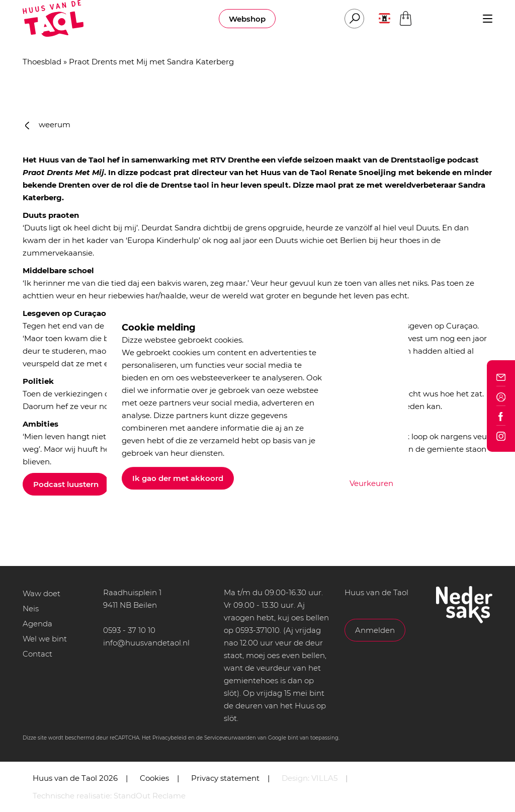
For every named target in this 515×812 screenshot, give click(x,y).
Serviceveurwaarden (230, 738)
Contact (37, 654)
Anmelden (375, 630)
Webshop (247, 19)
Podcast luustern (66, 484)
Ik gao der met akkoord (178, 478)
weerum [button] (48, 125)
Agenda (37, 624)
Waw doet (41, 593)
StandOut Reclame (150, 796)
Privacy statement (225, 778)
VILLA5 (324, 778)
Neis (31, 608)
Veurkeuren (371, 483)
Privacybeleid (169, 738)
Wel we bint (45, 639)
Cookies (154, 778)
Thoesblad (42, 62)
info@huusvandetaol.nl (146, 643)
